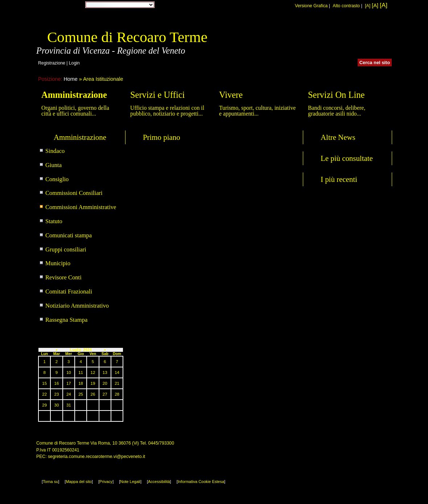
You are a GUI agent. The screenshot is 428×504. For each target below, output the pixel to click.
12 (93, 372)
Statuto (54, 221)
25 (81, 394)
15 (44, 383)
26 (93, 394)
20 (105, 383)
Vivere (231, 95)
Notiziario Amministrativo (77, 306)
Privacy (106, 482)
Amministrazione (74, 95)
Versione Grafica (311, 6)
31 (69, 405)
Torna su (50, 482)
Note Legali (130, 482)
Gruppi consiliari (66, 249)
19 (93, 383)
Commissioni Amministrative (81, 207)
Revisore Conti (63, 277)
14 (117, 372)
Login (74, 63)
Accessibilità (159, 482)
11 (81, 372)
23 (57, 394)
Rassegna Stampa (66, 320)
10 (69, 372)
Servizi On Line (336, 95)
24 (69, 394)
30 (57, 405)
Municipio (58, 263)
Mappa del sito (79, 482)
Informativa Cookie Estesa (201, 482)
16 (57, 383)
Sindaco (55, 151)
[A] (368, 6)
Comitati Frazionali (69, 291)
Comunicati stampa (69, 235)
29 (44, 405)
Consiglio (57, 179)
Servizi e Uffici (157, 95)
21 (117, 383)
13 (105, 372)
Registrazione (52, 63)
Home (70, 79)
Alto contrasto (346, 6)
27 (105, 394)
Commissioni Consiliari (74, 193)
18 (81, 383)
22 (44, 394)
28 (117, 394)
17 (69, 383)
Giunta (53, 165)
